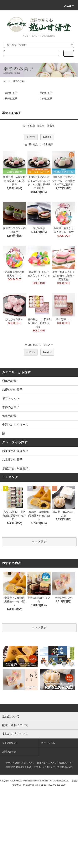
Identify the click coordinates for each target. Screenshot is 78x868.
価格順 (41, 126)
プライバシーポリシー (45, 767)
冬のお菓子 (46, 99)
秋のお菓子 (11, 99)
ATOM (69, 767)
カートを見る (48, 743)
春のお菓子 (11, 93)
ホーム (7, 81)
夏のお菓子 (46, 93)
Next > (47, 137)
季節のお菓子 (20, 81)
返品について (65, 763)
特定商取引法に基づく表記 (18, 767)
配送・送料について (47, 763)
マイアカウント (10, 743)
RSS (63, 767)
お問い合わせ (9, 751)
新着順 (51, 126)
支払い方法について (25, 763)
